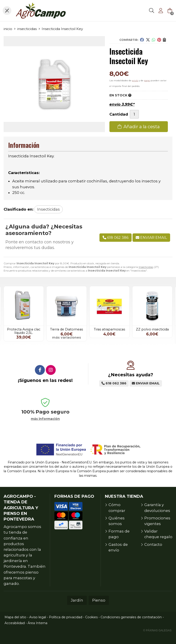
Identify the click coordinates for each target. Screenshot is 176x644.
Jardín (77, 600)
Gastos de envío (118, 547)
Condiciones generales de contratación (131, 617)
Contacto (153, 544)
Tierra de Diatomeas (66, 329)
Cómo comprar (117, 508)
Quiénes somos (117, 521)
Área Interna (37, 623)
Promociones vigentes (157, 521)
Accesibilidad (15, 623)
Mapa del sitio (15, 617)
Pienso (99, 600)
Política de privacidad (66, 617)
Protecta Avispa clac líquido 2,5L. (24, 331)
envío (135, 80)
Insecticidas (146, 267)
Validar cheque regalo (158, 534)
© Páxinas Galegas (157, 630)
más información (45, 419)
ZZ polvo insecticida (152, 329)
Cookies (91, 617)
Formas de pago (119, 534)
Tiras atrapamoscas (109, 329)
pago (147, 80)
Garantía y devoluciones (157, 508)
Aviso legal (38, 617)
